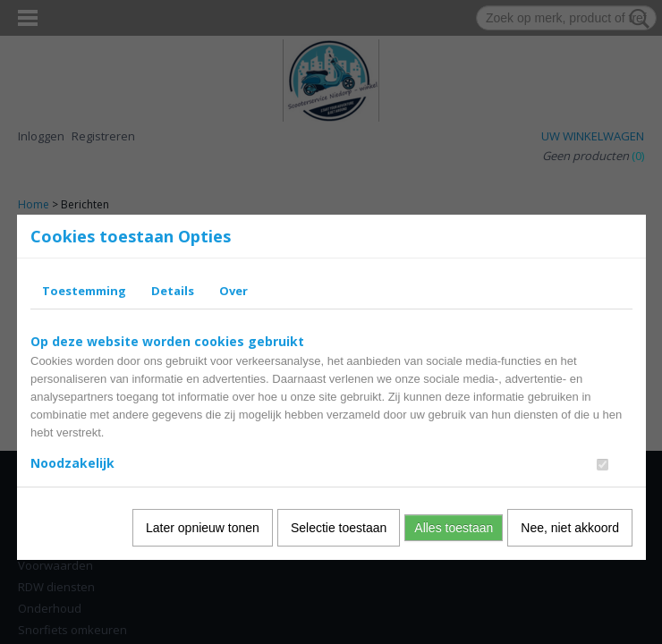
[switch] (603, 465)
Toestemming (84, 291)
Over (233, 291)
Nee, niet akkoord (570, 528)
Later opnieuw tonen (203, 528)
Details (173, 291)
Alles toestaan (454, 528)
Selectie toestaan (339, 528)
